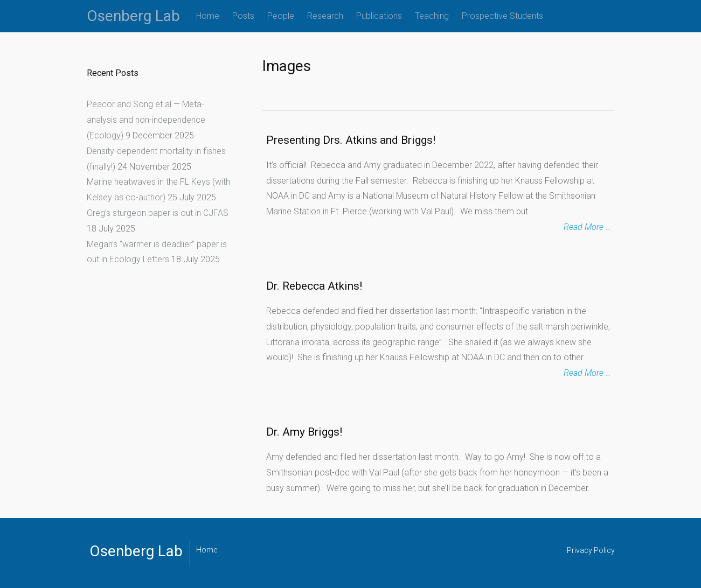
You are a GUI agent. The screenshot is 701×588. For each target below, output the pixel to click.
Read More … (587, 227)
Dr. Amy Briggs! (304, 432)
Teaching (432, 16)
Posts (243, 16)
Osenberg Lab (133, 16)
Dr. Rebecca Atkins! (314, 286)
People (281, 16)
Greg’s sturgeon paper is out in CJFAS (158, 213)
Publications (379, 16)
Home (208, 16)
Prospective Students (502, 16)
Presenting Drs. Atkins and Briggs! (351, 140)
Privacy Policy (591, 550)
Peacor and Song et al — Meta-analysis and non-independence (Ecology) (146, 120)
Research (325, 16)
